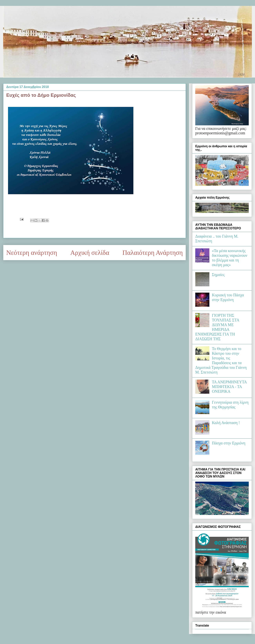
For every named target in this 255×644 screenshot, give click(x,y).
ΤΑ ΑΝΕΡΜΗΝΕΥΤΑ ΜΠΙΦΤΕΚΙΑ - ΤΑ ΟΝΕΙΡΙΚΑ (229, 387)
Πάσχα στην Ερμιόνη (229, 443)
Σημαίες (218, 275)
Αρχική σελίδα (90, 253)
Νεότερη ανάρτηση (32, 253)
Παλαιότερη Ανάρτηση (153, 253)
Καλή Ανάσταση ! (226, 423)
